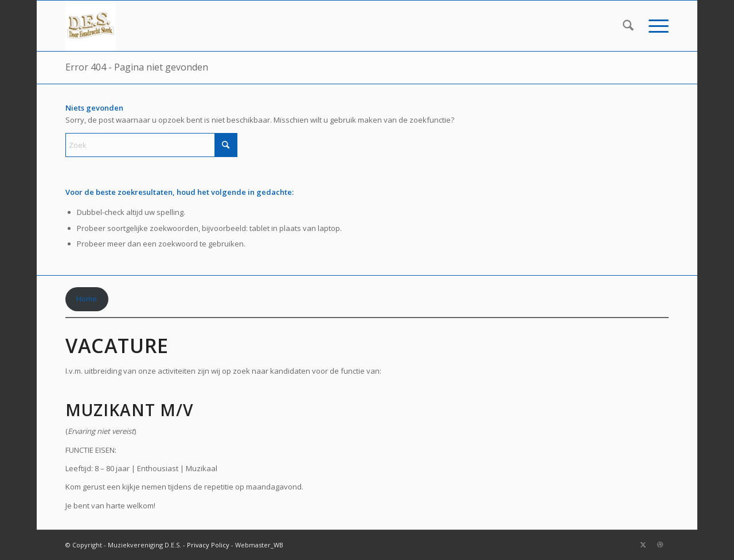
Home (87, 299)
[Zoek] (628, 26)
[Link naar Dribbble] (660, 545)
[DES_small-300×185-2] (91, 26)
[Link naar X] (643, 545)
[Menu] (655, 26)
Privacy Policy (208, 545)
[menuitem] (628, 26)
